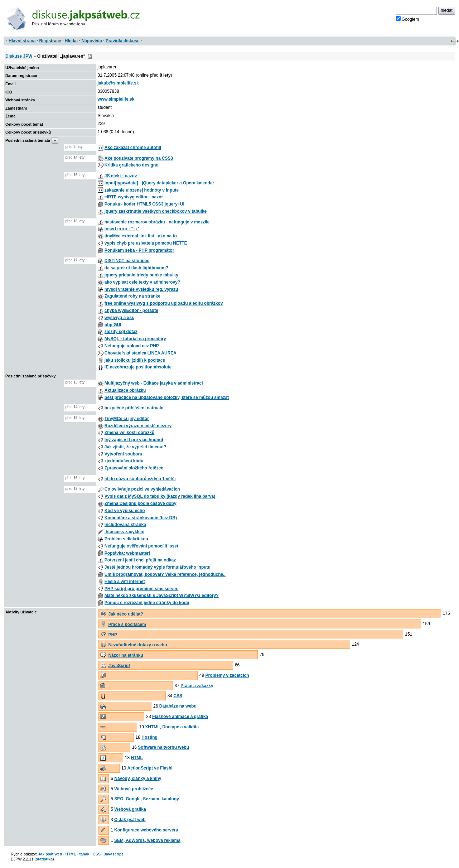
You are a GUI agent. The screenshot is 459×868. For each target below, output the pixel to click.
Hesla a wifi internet (125, 582)
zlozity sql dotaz (121, 332)
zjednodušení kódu (124, 461)
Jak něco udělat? (125, 614)
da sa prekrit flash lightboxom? (136, 268)
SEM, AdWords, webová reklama (147, 840)
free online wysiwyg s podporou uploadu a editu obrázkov (164, 303)
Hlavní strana (22, 41)
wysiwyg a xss (119, 318)
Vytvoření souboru (124, 454)
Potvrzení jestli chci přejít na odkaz (140, 560)
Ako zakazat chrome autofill (133, 148)
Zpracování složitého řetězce (134, 468)
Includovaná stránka (125, 525)
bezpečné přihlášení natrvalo (134, 408)
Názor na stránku (125, 655)
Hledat (71, 41)
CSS (178, 696)
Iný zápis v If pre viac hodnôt (134, 440)
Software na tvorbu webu (163, 747)
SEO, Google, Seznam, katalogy (147, 799)
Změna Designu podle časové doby (141, 503)
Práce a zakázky (197, 686)
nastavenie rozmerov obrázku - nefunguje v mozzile (157, 222)
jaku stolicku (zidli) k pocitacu (135, 360)
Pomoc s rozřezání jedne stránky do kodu (147, 603)
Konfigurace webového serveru (146, 830)
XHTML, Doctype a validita (172, 727)
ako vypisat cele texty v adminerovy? (142, 282)
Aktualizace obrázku (125, 390)
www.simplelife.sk (116, 99)
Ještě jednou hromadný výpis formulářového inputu (158, 567)
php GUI (113, 325)
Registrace (50, 41)
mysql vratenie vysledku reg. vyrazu (141, 289)
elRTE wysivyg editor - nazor (134, 197)
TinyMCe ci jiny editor (127, 419)
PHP (113, 635)
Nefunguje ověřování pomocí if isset (141, 546)
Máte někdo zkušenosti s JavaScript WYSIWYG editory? (162, 595)
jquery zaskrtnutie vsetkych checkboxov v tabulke (156, 211)
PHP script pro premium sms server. (142, 589)
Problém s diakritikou (126, 539)
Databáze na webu (178, 706)
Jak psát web (50, 854)
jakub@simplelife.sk (118, 83)
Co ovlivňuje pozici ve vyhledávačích (142, 489)
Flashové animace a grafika (180, 717)
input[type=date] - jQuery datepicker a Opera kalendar (159, 183)
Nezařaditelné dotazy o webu (137, 645)
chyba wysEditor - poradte (131, 310)
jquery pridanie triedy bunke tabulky (141, 275)
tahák (84, 854)
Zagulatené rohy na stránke (132, 296)
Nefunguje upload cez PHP (132, 346)
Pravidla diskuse (123, 41)
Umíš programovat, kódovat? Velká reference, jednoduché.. (165, 574)
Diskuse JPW (19, 56)
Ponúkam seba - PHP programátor (139, 250)
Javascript (113, 854)
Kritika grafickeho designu (132, 165)
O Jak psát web (130, 820)
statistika (44, 859)
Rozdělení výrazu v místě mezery (138, 426)
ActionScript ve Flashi (150, 768)
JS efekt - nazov (121, 176)
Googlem (408, 19)
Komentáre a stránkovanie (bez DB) (141, 518)
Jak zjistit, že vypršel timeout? (136, 447)
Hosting (149, 737)
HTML (137, 758)
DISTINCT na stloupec (127, 261)
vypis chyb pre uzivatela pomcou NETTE (146, 243)
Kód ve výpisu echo (125, 511)
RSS (90, 57)
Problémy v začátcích (227, 675)
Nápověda (92, 41)
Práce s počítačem (127, 625)
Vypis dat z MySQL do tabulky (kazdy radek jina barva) (160, 496)
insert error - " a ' (122, 229)
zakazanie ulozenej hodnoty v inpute (142, 190)
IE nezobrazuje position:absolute (138, 367)
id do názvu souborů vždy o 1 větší (140, 479)
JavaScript (119, 666)
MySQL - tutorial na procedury (135, 339)
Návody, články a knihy (138, 778)
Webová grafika (130, 809)
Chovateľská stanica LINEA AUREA (141, 353)
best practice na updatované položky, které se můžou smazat (167, 397)
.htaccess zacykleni (124, 532)
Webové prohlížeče (134, 789)
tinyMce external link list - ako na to (141, 236)
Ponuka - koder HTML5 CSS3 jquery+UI (144, 204)
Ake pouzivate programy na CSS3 (139, 158)
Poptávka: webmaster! (127, 553)
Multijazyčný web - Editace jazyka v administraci (154, 383)
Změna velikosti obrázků (129, 433)
